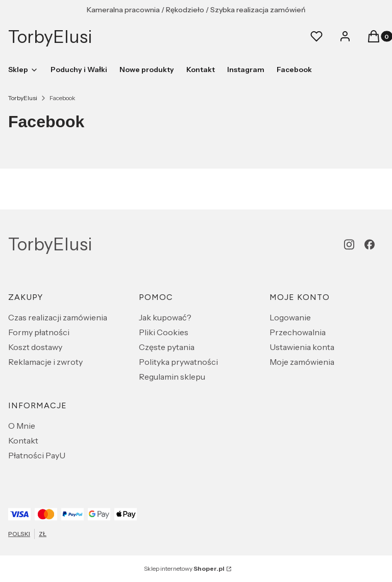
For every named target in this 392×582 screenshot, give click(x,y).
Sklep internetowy (184, 568)
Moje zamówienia (302, 362)
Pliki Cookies (164, 332)
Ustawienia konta (302, 347)
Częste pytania (167, 347)
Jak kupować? (165, 317)
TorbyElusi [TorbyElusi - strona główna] (50, 37)
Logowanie (290, 317)
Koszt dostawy (35, 347)
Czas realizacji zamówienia (58, 317)
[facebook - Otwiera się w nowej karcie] (370, 245)
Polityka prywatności (178, 362)
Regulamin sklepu (172, 377)
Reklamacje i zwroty (45, 362)
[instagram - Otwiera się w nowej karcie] (349, 245)
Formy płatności (39, 332)
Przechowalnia (298, 332)
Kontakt (23, 440)
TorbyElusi (23, 98)
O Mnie (22, 426)
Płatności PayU (37, 455)
